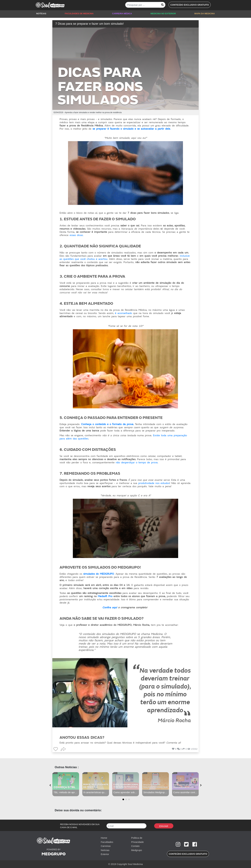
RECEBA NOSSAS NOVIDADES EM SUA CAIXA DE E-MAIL (80, 826)
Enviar (164, 826)
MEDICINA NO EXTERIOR (163, 14)
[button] (190, 5)
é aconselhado (123, 313)
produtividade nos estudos (154, 483)
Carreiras (106, 846)
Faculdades (107, 842)
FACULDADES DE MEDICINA (79, 14)
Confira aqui (110, 608)
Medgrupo (137, 850)
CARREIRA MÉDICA (122, 14)
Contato (135, 846)
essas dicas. (77, 235)
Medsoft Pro (105, 596)
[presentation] (50, 785)
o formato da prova (121, 424)
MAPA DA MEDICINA (205, 14)
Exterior (105, 854)
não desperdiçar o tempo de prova (137, 463)
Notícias (105, 850)
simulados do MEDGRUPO (99, 574)
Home (104, 838)
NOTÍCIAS (41, 14)
